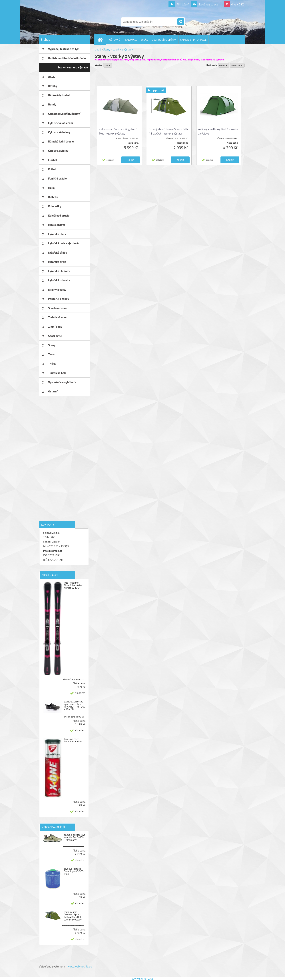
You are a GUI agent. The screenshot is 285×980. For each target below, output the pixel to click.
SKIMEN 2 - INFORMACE (193, 40)
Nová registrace (208, 4)
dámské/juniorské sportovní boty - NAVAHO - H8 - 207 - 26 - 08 (75, 705)
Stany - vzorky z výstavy (118, 49)
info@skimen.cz (53, 551)
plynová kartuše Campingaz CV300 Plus (74, 871)
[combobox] (224, 65)
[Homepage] (102, 40)
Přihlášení (183, 4)
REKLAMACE (131, 40)
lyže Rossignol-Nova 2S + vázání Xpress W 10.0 (73, 585)
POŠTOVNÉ (114, 40)
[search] (181, 22)
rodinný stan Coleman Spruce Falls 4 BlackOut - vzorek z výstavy (73, 916)
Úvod (98, 49)
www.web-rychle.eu (80, 966)
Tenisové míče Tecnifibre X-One (73, 740)
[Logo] (64, 22)
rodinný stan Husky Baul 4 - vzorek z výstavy (218, 131)
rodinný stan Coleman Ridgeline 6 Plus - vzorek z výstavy (118, 131)
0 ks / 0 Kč (238, 4)
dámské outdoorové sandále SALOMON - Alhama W (75, 837)
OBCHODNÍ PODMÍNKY (164, 40)
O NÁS (144, 40)
